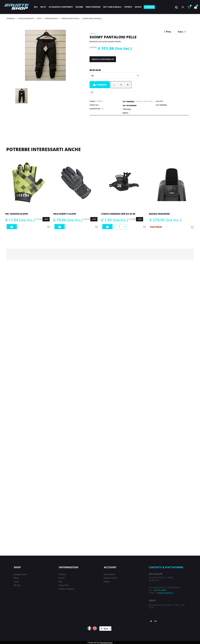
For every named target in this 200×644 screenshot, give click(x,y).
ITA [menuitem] (89, 628)
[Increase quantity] (128, 85)
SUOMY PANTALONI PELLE (92, 19)
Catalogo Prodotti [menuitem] (20, 574)
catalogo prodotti (26, 19)
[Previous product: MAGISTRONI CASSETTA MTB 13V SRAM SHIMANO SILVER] (168, 32)
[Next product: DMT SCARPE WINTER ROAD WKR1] (182, 32)
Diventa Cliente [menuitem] (109, 574)
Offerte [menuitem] (16, 578)
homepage (11, 19)
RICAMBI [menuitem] (79, 7)
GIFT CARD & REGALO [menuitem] (112, 7)
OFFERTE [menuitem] (128, 7)
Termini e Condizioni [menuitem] (66, 589)
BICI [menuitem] (36, 7)
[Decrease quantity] (114, 85)
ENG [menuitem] (95, 628)
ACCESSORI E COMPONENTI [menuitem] (61, 7)
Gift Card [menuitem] (17, 585)
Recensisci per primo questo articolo (105, 41)
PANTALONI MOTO (52, 19)
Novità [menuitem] (16, 582)
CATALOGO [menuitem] (149, 7)
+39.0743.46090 (160, 590)
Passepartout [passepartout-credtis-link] (106, 642)
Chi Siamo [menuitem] (62, 574)
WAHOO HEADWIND (159, 214)
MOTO (39, 19)
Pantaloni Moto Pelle (70, 19)
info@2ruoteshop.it (165, 593)
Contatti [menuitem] (62, 578)
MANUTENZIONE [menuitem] (93, 7)
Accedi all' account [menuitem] (110, 578)
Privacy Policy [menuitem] (64, 585)
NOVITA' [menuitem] (138, 7)
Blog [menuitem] (60, 582)
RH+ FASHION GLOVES (17, 214)
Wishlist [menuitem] (107, 582)
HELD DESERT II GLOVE (65, 214)
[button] (45, 55)
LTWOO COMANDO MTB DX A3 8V (118, 214)
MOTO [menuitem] (43, 7)
